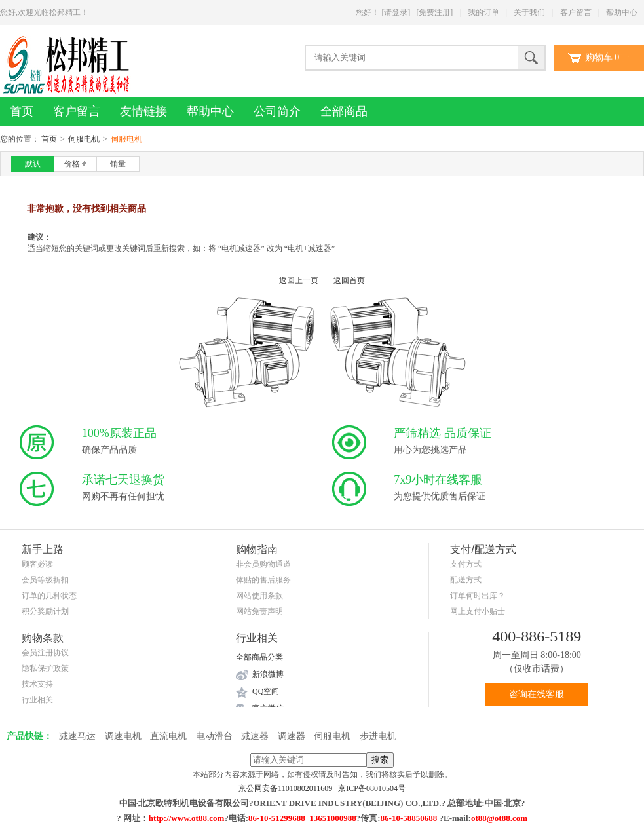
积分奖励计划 (45, 611)
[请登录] (396, 12)
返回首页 (349, 280)
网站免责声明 (259, 611)
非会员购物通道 (263, 564)
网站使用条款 (259, 596)
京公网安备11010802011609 (288, 788)
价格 (75, 164)
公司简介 (277, 111)
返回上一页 (299, 280)
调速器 (292, 736)
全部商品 (344, 111)
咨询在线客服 (537, 694)
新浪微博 (268, 674)
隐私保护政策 (45, 668)
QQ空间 (266, 691)
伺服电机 (84, 139)
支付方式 (466, 564)
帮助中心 (622, 12)
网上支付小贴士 (478, 611)
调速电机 (123, 736)
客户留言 (576, 12)
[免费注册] (434, 12)
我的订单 (483, 12)
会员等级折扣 (45, 580)
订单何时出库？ (478, 596)
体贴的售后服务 (263, 580)
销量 (118, 164)
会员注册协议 (45, 653)
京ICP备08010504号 (372, 788)
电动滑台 (214, 736)
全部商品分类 (259, 657)
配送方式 (466, 580)
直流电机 (168, 736)
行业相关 (37, 700)
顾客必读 (37, 564)
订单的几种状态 (49, 596)
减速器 (255, 736)
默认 (33, 164)
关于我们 (529, 12)
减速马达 (77, 736)
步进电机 (378, 736)
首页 (22, 111)
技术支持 (37, 684)
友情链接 (143, 111)
